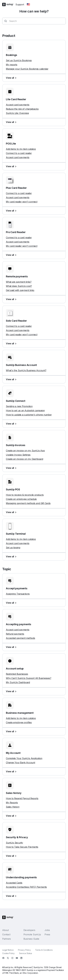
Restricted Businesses (17, 674)
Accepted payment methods (21, 638)
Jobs (47, 930)
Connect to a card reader (19, 153)
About (5, 930)
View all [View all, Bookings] (12, 78)
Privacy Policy (24, 950)
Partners (7, 939)
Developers (29, 930)
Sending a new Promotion (19, 406)
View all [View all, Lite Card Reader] (12, 122)
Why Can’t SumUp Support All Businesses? (29, 678)
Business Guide (31, 939)
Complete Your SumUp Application (24, 758)
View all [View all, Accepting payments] (12, 647)
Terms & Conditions (44, 950)
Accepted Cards (14, 883)
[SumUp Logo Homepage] (9, 4)
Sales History (13, 807)
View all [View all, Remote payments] (12, 299)
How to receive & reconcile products (25, 495)
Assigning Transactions (18, 594)
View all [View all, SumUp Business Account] (12, 379)
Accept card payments (18, 105)
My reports (12, 65)
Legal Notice (8, 950)
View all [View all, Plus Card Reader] (12, 211)
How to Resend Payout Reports (22, 798)
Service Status (26, 953)
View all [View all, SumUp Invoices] (12, 468)
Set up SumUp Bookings (19, 60)
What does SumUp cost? (19, 286)
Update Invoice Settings (18, 455)
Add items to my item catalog (21, 149)
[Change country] (28, 4)
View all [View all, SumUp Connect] (12, 424)
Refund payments (15, 634)
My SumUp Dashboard (18, 682)
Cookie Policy (8, 953)
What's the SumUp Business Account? (26, 370)
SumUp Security (14, 843)
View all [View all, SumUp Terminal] (12, 556)
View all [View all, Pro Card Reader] (12, 255)
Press (47, 934)
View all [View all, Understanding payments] (12, 896)
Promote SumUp (32, 934)
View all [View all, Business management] (12, 731)
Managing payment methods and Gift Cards (28, 503)
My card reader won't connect (22, 202)
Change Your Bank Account (21, 763)
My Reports (12, 803)
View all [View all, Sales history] (12, 816)
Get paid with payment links (20, 290)
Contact (6, 934)
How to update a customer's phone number (29, 415)
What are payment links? (19, 282)
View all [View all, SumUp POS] (12, 512)
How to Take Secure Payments (22, 847)
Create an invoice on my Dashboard (25, 459)
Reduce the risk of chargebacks (22, 109)
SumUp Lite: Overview (17, 113)
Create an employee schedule (21, 499)
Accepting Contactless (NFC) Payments (26, 887)
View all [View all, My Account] (12, 771)
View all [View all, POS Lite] (12, 166)
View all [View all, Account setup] (12, 691)
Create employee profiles (19, 722)
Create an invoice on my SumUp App (25, 451)
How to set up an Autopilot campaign (25, 410)
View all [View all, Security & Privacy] (12, 856)
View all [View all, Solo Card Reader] (12, 343)
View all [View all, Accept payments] (12, 603)
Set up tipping (13, 548)
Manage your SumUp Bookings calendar (27, 69)
